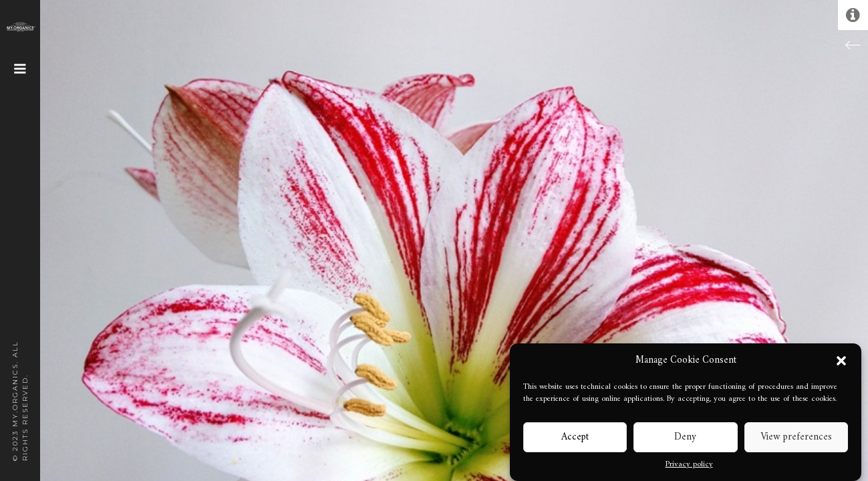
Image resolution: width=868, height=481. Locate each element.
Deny (685, 437)
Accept (575, 437)
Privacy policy (689, 465)
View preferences (796, 437)
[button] (841, 361)
